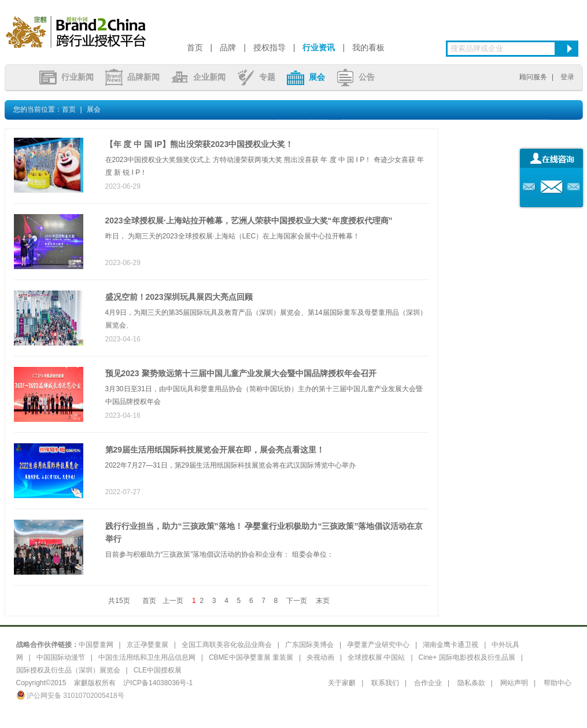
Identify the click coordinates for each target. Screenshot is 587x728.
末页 (323, 601)
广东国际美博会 (309, 645)
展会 (306, 77)
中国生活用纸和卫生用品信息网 (147, 657)
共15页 (119, 601)
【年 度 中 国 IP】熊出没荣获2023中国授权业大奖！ (200, 144)
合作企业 (428, 683)
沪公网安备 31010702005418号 (70, 696)
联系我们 (385, 683)
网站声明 (514, 683)
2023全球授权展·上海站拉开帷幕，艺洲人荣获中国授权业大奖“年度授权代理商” (249, 220)
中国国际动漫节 (61, 657)
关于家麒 (342, 683)
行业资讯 (319, 47)
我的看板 (368, 47)
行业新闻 (67, 77)
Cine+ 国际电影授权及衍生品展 (467, 657)
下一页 (297, 601)
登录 (567, 77)
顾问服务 (533, 77)
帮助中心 (558, 683)
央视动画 (320, 657)
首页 (195, 47)
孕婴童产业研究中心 (378, 645)
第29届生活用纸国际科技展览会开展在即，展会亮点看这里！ (215, 450)
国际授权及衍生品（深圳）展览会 (68, 670)
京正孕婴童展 (147, 645)
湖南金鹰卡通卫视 (451, 645)
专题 (256, 77)
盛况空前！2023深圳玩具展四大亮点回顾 (179, 297)
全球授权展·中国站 (376, 657)
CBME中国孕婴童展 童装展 (251, 657)
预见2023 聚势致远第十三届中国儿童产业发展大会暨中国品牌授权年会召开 (241, 373)
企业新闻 (198, 77)
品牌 (228, 47)
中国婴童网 (96, 645)
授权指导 (269, 47)
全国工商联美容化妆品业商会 (227, 645)
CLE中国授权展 (158, 670)
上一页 (173, 601)
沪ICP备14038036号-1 (158, 683)
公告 (356, 77)
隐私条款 (471, 683)
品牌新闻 (132, 77)
